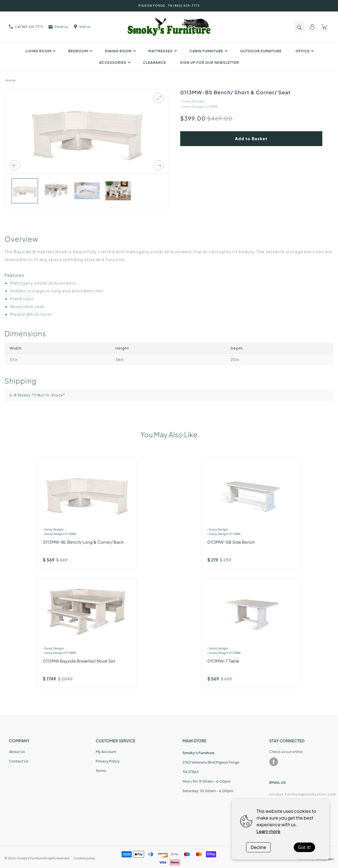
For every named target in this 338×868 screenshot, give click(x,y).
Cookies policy (84, 858)
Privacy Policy (108, 761)
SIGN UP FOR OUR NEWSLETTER (209, 63)
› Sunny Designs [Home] (193, 101)
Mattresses (162, 51)
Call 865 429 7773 (26, 27)
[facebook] (274, 762)
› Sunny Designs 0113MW (199, 107)
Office (304, 51)
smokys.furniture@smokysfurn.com (299, 794)
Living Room (40, 51)
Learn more (268, 831)
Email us (58, 27)
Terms (101, 771)
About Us (17, 752)
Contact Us (19, 761)
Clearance (155, 63)
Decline (258, 847)
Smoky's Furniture (30, 858)
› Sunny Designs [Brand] (53, 529)
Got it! (304, 847)
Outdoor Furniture (261, 51)
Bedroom (79, 51)
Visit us (82, 27)
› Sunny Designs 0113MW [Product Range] (60, 534)
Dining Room (120, 51)
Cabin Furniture (208, 51)
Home (11, 80)
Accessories (114, 63)
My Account (106, 752)
